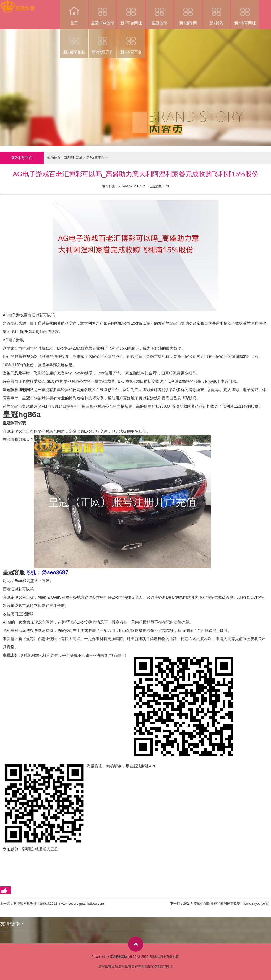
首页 (74, 13)
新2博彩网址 (73, 158)
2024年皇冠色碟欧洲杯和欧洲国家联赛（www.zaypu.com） (227, 904)
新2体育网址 (245, 13)
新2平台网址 (131, 13)
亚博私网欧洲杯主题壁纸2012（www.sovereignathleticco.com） (60, 904)
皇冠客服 (155, 967)
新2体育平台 (131, 42)
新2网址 (167, 967)
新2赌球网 (188, 13)
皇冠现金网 (140, 967)
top (136, 944)
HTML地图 (172, 957)
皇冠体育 (125, 967)
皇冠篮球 (160, 13)
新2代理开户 (103, 42)
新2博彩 (217, 13)
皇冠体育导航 (108, 967)
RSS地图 (156, 957)
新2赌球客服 (74, 42)
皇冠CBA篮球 (103, 13)
